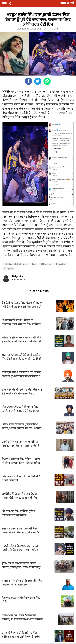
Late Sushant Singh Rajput (16, 264)
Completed (60, 264)
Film (34, 264)
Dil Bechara (46, 264)
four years (9, 269)
